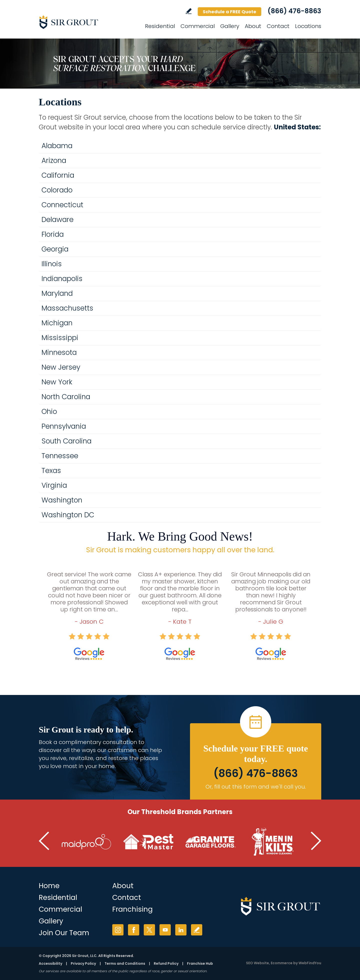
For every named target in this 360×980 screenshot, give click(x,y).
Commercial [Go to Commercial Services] (198, 26)
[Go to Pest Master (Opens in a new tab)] (148, 842)
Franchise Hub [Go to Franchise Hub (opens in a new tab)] (200, 963)
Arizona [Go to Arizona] (54, 161)
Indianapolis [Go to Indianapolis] (62, 279)
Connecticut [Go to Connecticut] (62, 205)
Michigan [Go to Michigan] (57, 323)
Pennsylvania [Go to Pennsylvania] (64, 426)
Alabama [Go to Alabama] (57, 146)
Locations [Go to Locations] (308, 26)
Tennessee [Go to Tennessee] (60, 456)
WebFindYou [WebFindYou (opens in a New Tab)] (310, 963)
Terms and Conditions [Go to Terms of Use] (125, 963)
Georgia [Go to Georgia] (55, 249)
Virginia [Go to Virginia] (54, 485)
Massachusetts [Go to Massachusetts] (67, 308)
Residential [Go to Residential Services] (160, 26)
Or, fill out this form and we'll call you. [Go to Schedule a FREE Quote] (256, 787)
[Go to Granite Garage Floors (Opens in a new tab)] (210, 842)
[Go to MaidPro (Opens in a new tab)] (86, 842)
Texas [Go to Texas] (51, 471)
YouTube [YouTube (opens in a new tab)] (165, 930)
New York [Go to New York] (57, 382)
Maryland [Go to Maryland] (57, 293)
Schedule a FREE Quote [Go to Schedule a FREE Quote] (229, 12)
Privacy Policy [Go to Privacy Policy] (83, 963)
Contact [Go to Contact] (278, 26)
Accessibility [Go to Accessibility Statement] (50, 963)
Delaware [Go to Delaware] (57, 220)
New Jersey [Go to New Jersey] (61, 367)
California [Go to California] (58, 175)
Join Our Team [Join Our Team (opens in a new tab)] (64, 933)
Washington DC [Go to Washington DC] (68, 515)
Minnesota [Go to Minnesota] (59, 352)
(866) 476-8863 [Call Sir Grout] (294, 11)
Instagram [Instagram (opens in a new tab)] (118, 930)
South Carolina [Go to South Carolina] (66, 441)
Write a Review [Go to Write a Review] (189, 11)
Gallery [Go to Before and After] (51, 921)
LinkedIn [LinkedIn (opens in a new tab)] (181, 930)
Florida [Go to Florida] (53, 234)
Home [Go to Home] (49, 886)
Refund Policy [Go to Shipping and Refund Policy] (166, 963)
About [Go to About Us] (123, 886)
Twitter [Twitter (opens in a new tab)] (149, 930)
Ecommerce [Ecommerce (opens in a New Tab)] (282, 963)
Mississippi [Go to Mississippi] (60, 338)
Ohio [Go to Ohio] (49, 412)
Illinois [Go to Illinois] (52, 264)
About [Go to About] (253, 26)
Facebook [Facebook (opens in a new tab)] (134, 930)
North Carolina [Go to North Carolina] (66, 397)
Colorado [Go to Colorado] (57, 190)
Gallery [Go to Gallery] (230, 26)
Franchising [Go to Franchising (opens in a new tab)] (132, 909)
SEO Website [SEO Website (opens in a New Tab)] (257, 963)
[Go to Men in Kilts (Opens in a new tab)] (272, 842)
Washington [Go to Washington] (62, 500)
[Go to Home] (84, 22)
